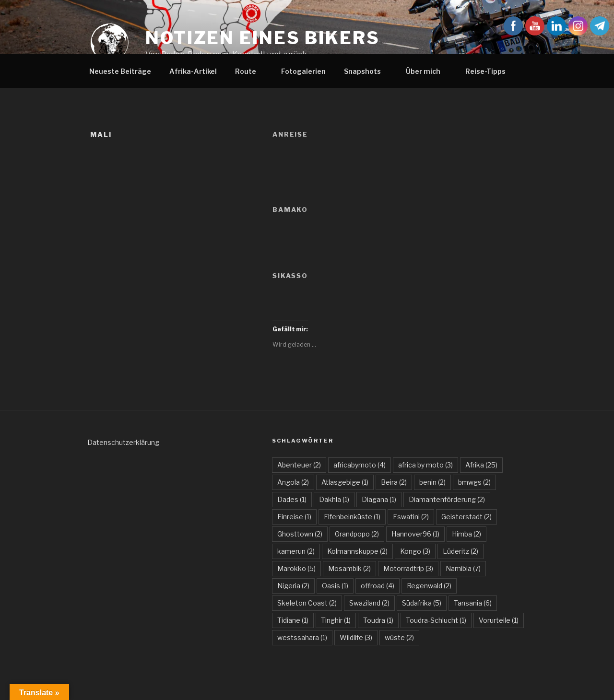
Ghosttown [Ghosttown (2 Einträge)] (300, 534)
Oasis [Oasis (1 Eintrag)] (335, 586)
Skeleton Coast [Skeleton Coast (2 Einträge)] (307, 603)
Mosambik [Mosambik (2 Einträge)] (349, 568)
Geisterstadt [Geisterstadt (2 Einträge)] (466, 517)
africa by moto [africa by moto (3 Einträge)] (425, 465)
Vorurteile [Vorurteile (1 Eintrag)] (499, 620)
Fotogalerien (303, 71)
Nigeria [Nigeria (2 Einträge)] (293, 586)
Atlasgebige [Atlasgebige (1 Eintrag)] (345, 482)
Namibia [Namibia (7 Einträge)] (463, 568)
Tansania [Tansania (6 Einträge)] (473, 603)
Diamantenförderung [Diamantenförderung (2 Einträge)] (447, 499)
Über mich (428, 71)
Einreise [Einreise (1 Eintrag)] (294, 517)
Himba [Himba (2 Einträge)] (466, 534)
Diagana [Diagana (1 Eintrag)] (379, 499)
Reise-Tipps (490, 71)
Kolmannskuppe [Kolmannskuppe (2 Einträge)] (357, 551)
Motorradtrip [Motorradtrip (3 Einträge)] (408, 568)
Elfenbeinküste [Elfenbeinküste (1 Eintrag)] (352, 517)
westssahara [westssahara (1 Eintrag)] (302, 637)
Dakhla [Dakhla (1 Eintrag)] (334, 499)
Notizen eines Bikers (263, 38)
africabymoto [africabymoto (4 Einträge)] (360, 465)
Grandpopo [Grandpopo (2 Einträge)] (357, 534)
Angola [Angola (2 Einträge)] (293, 482)
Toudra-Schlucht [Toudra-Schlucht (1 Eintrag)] (436, 620)
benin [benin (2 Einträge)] (432, 482)
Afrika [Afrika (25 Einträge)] (481, 465)
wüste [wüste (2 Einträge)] (399, 637)
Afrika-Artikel (193, 71)
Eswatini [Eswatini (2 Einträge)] (411, 517)
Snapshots (367, 71)
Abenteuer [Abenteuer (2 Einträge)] (299, 465)
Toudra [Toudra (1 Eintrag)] (378, 620)
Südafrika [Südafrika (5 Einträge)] (422, 603)
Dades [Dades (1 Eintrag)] (292, 499)
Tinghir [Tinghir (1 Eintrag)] (336, 620)
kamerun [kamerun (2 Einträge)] (296, 551)
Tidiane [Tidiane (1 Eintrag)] (293, 620)
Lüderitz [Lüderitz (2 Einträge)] (460, 551)
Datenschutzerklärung (123, 442)
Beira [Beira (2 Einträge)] (394, 482)
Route (250, 71)
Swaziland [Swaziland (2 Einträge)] (369, 603)
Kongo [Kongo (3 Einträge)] (415, 551)
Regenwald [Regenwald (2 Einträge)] (429, 586)
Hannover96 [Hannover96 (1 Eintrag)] (415, 534)
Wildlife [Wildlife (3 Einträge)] (356, 637)
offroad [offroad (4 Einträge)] (378, 586)
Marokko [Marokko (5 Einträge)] (296, 568)
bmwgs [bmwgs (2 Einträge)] (474, 482)
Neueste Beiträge (120, 71)
